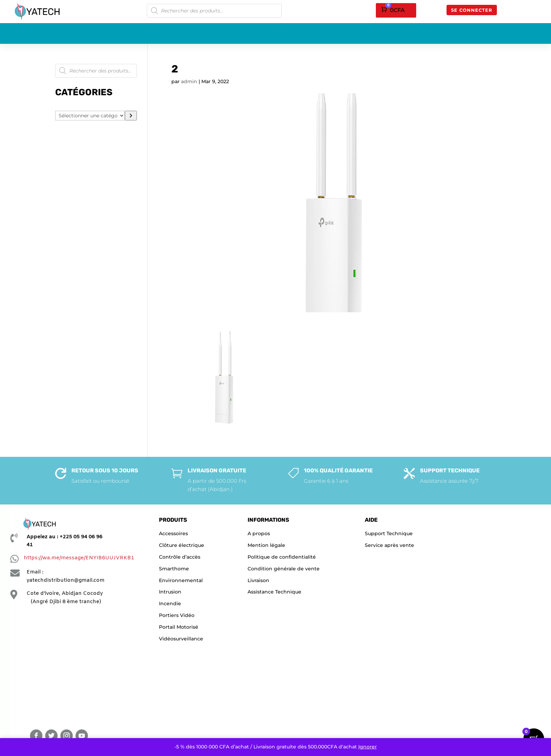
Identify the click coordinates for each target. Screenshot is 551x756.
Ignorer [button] (368, 747)
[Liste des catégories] (90, 116)
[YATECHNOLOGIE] (68, 666)
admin (189, 81)
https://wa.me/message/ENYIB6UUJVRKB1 (79, 558)
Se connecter (472, 10)
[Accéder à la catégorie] (131, 116)
